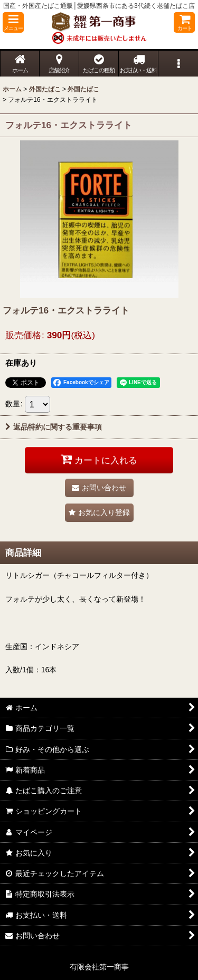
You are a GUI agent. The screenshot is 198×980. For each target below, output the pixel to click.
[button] (13, 22)
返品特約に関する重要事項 (54, 427)
